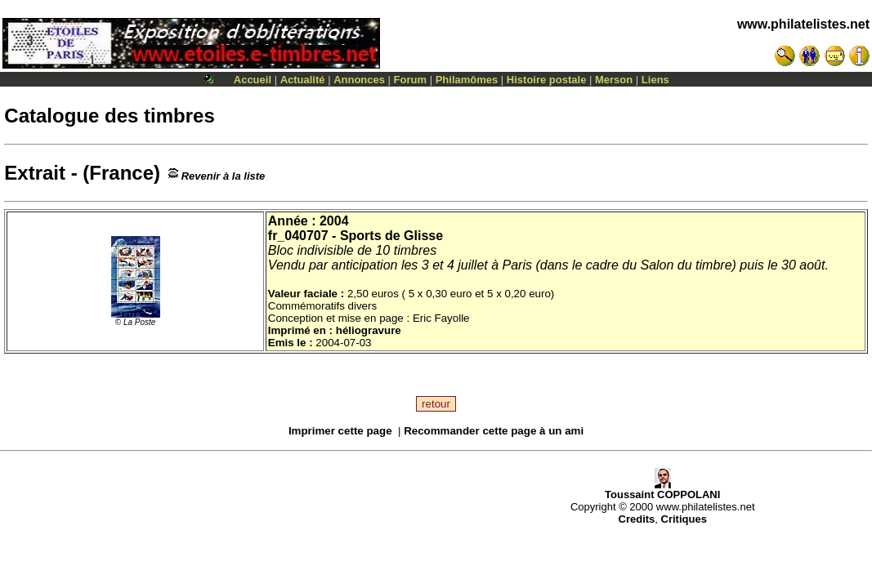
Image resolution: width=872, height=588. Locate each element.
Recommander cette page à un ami (494, 431)
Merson (614, 80)
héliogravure (369, 330)
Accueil (253, 80)
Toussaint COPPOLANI (662, 490)
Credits (637, 519)
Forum (410, 80)
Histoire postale (547, 80)
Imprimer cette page (340, 431)
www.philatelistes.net (803, 24)
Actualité (303, 80)
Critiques (684, 519)
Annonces (359, 80)
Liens (655, 80)
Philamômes (467, 80)
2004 (334, 221)
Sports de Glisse (391, 236)
